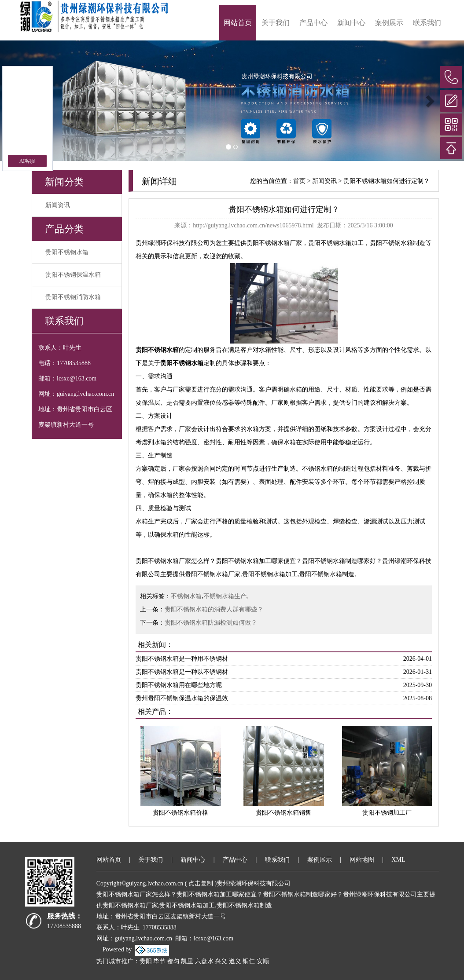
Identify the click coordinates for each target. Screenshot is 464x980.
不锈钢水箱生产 (225, 596)
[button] (429, 101)
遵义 (235, 961)
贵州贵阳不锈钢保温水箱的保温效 (182, 698)
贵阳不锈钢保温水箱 (73, 275)
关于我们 (276, 23)
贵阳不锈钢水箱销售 (284, 813)
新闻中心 (351, 23)
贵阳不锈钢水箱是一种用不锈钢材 (182, 659)
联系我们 (427, 23)
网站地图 (362, 860)
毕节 (159, 961)
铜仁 (249, 961)
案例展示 (389, 23)
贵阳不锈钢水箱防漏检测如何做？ (211, 623)
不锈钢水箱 (186, 596)
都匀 (173, 961)
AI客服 (28, 161)
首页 (299, 181)
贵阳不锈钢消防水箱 (73, 297)
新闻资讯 (58, 205)
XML (398, 860)
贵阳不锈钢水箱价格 (180, 813)
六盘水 (204, 961)
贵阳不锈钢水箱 (67, 252)
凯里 (187, 961)
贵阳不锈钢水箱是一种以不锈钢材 (182, 672)
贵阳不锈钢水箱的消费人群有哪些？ (214, 609)
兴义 (221, 961)
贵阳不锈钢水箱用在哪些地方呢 (179, 685)
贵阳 (146, 961)
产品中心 (313, 23)
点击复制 (201, 883)
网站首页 (238, 23)
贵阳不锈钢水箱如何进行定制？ (387, 181)
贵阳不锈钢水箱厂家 (274, 243)
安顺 (263, 961)
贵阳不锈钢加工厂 (387, 813)
